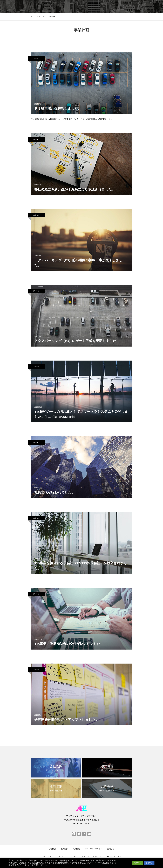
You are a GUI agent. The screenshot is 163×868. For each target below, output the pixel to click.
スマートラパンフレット (92, 856)
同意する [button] (137, 863)
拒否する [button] (149, 863)
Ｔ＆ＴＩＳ (61, 856)
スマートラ (47, 856)
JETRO (73, 856)
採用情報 (76, 849)
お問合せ (111, 849)
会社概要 (52, 849)
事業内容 (64, 849)
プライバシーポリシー (93, 849)
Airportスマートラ (114, 856)
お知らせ (36, 58)
